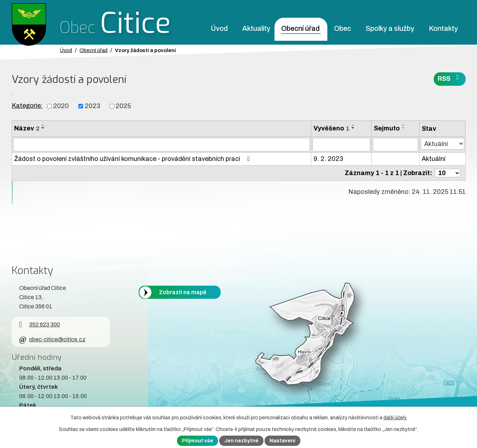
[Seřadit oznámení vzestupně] (43, 125)
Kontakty (443, 29)
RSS (450, 78)
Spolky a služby (390, 29)
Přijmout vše (198, 441)
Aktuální (434, 159)
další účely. (395, 418)
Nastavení (282, 441)
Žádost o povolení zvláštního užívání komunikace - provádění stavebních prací (134, 159)
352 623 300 (40, 324)
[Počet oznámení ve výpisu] (448, 173)
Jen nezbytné (241, 441)
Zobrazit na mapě (183, 292)
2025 (123, 106)
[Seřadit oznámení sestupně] (43, 128)
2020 (61, 106)
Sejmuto (387, 128)
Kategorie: (27, 106)
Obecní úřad (300, 29)
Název (27, 128)
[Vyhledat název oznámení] (162, 145)
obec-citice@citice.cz (52, 339)
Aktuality (256, 29)
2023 (92, 106)
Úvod (219, 29)
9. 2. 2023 (328, 159)
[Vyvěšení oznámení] (341, 145)
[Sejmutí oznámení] (395, 145)
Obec (343, 29)
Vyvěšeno (331, 128)
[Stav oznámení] (442, 144)
